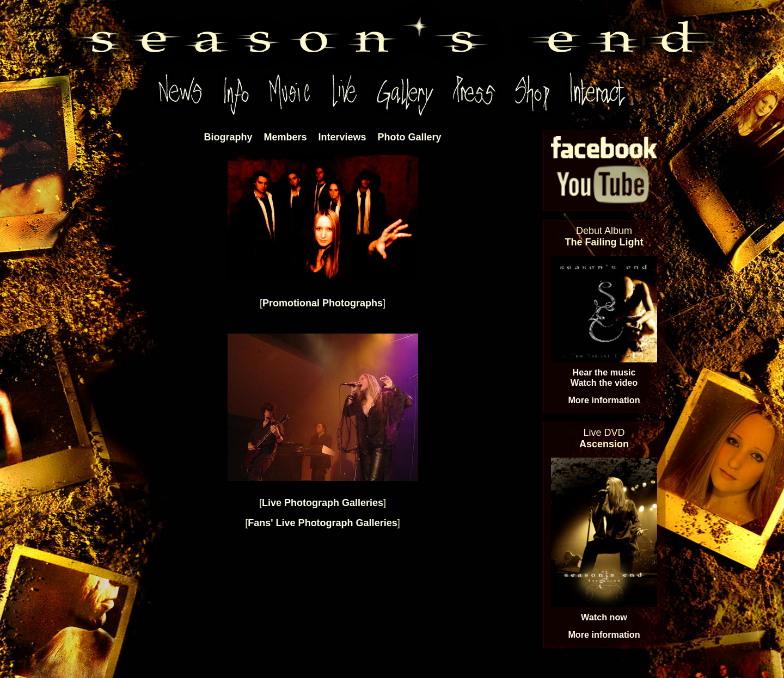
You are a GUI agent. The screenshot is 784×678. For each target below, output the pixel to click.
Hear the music (604, 372)
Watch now (604, 617)
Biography (228, 137)
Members (285, 137)
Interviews (342, 137)
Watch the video (604, 383)
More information (604, 400)
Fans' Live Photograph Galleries (322, 523)
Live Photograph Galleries (323, 503)
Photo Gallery (410, 137)
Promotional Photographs (323, 303)
